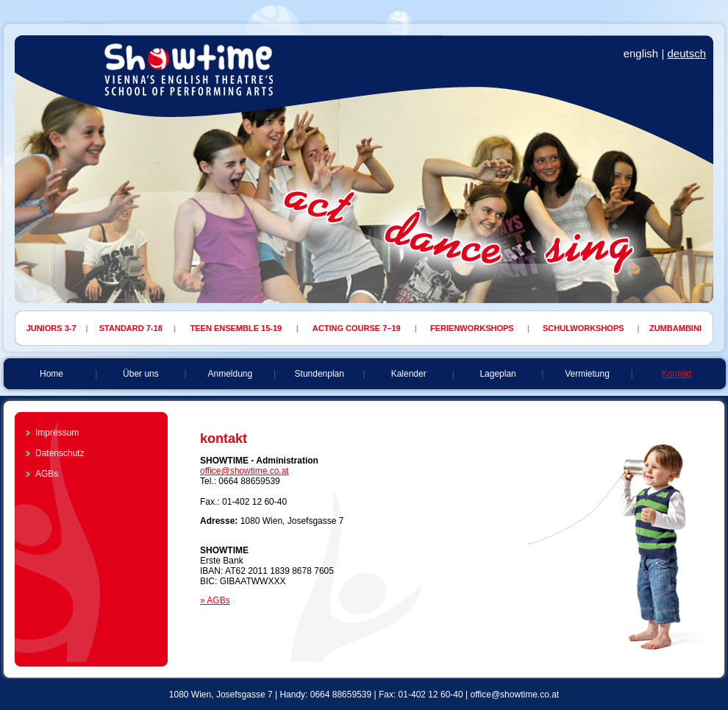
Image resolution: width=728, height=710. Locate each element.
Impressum (57, 433)
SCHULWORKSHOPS (584, 328)
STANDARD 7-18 (131, 328)
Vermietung (587, 374)
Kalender (409, 374)
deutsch (686, 53)
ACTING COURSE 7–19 (357, 328)
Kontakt (677, 374)
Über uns (141, 374)
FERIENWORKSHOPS (472, 328)
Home (51, 374)
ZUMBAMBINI (675, 328)
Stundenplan (320, 374)
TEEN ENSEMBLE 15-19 (236, 328)
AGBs (47, 474)
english (641, 53)
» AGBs (215, 600)
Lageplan (497, 374)
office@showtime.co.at (245, 471)
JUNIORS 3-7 (51, 328)
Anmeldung (230, 374)
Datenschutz (60, 453)
